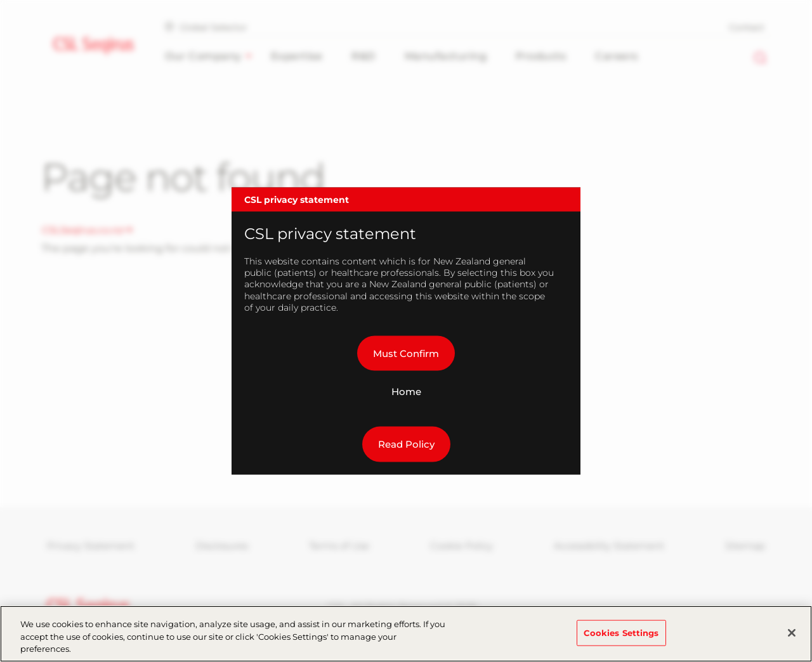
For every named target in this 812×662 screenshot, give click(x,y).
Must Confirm (406, 353)
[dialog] (406, 331)
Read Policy (406, 444)
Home (406, 392)
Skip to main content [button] (0, 0)
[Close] (792, 637)
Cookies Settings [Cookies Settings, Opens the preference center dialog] (621, 637)
